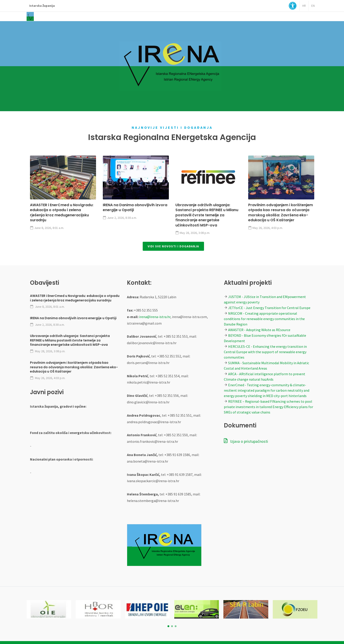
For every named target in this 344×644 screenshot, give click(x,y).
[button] (168, 626)
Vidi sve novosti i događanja (173, 246)
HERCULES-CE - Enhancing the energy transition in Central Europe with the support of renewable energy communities (265, 352)
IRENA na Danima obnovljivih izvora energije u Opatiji (135, 207)
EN (313, 6)
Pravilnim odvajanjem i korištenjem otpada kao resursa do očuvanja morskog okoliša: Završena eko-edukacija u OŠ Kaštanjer (281, 212)
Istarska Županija (42, 6)
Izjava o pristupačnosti (246, 441)
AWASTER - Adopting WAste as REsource (259, 330)
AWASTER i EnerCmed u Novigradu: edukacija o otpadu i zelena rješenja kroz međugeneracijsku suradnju (62, 212)
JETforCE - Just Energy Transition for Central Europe (269, 308)
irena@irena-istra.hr (155, 317)
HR (304, 6)
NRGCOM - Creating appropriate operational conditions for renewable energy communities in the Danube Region (264, 319)
